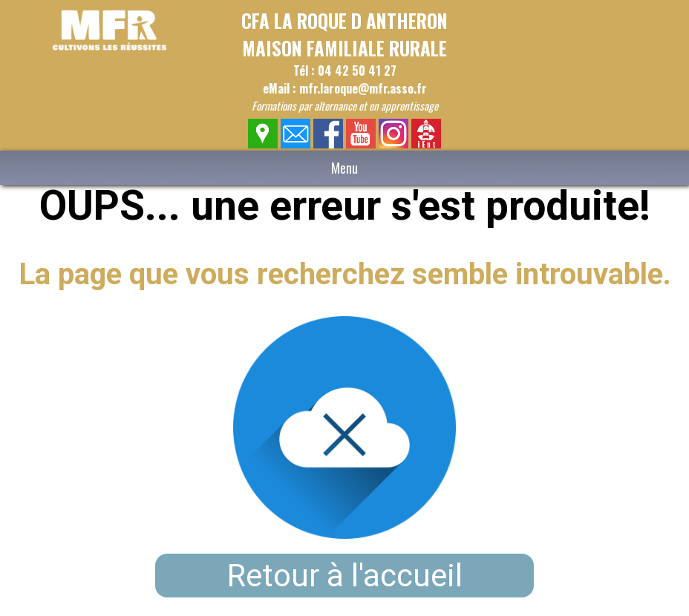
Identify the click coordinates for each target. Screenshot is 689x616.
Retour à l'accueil (345, 576)
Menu (344, 168)
